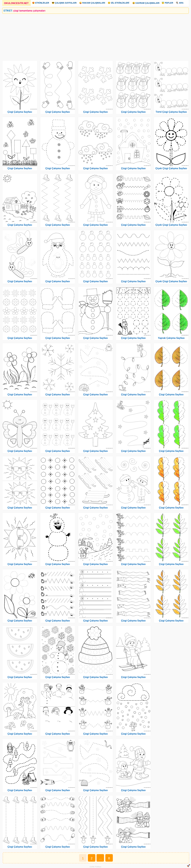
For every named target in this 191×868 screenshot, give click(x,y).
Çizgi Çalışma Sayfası (20, 112)
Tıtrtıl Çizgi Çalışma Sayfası (171, 112)
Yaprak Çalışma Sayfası (171, 338)
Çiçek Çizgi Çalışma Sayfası (171, 168)
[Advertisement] (92, 36)
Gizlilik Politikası (96, 867)
